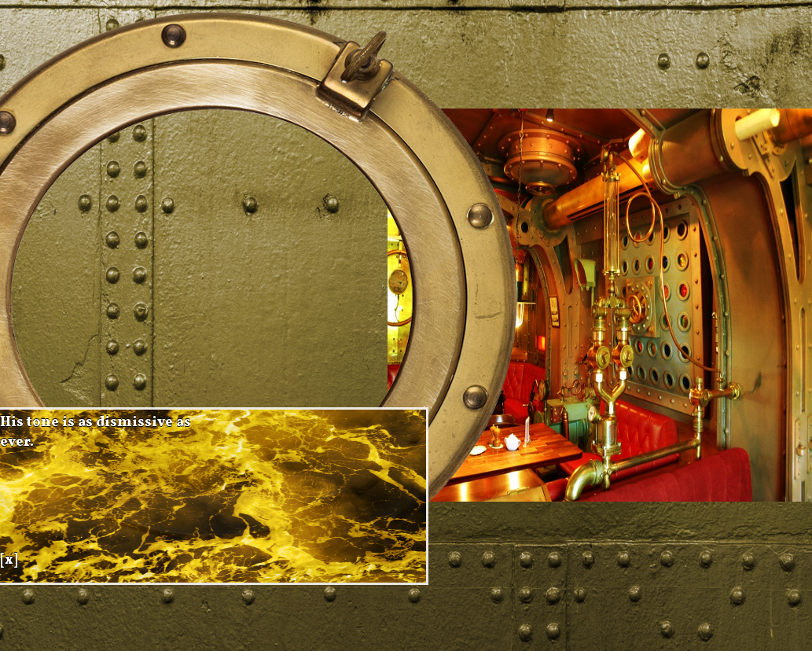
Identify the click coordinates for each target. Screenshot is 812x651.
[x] (9, 560)
